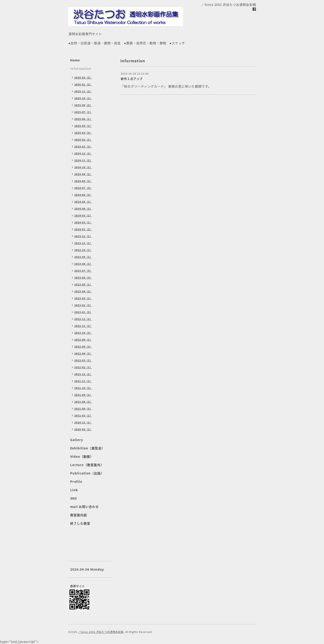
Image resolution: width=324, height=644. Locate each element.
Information (81, 69)
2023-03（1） (83, 298)
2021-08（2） (83, 402)
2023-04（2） (83, 291)
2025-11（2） (83, 91)
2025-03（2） (83, 133)
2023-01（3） (83, 312)
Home (75, 60)
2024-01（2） (83, 229)
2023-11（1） (83, 243)
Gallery (77, 440)
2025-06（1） (83, 119)
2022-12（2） (83, 319)
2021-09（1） (83, 395)
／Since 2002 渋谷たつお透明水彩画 (101, 632)
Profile (76, 482)
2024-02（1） (83, 223)
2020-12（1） (83, 423)
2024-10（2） (83, 167)
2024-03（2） (83, 216)
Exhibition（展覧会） (88, 448)
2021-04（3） (83, 409)
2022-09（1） (83, 340)
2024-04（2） (83, 209)
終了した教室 (80, 523)
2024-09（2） (83, 174)
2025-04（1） (83, 126)
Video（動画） (82, 457)
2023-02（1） (83, 305)
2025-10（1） (83, 98)
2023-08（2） (83, 264)
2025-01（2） (83, 147)
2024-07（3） (83, 188)
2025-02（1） (83, 140)
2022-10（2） (83, 333)
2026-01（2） (83, 85)
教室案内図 (79, 515)
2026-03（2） (83, 78)
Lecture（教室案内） (87, 465)
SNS (74, 498)
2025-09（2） (83, 105)
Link (74, 490)
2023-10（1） (83, 250)
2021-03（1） (83, 416)
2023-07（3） (83, 271)
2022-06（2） (83, 347)
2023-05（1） (83, 285)
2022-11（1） (83, 326)
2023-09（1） (83, 257)
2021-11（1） (83, 381)
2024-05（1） (83, 202)
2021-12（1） (83, 374)
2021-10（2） (83, 388)
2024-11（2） (83, 160)
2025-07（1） (83, 112)
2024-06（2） (83, 195)
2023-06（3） (83, 278)
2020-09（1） (83, 429)
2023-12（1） (83, 236)
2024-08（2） (83, 181)
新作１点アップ (132, 79)
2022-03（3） (83, 360)
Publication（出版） (87, 473)
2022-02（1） (83, 367)
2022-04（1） (83, 354)
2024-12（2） (83, 154)
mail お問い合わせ (84, 507)
